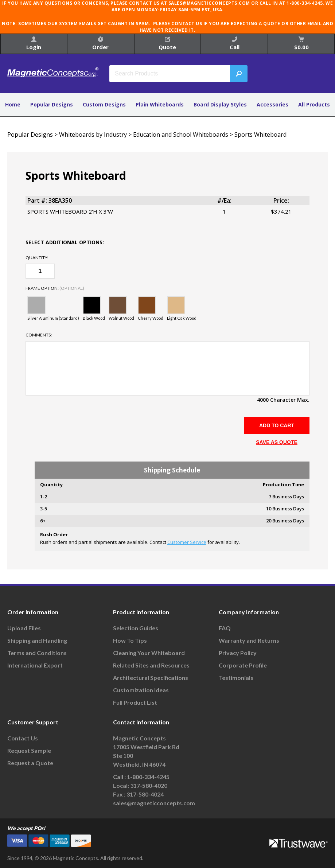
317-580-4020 (149, 785)
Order (100, 44)
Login (34, 44)
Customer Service (187, 542)
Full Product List (135, 702)
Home (13, 104)
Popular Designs (52, 104)
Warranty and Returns (249, 640)
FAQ (225, 628)
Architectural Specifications (151, 678)
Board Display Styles (220, 104)
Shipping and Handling (37, 640)
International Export (35, 665)
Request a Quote (30, 763)
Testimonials (236, 678)
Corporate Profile (243, 665)
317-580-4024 (145, 794)
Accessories (272, 104)
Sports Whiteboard (260, 135)
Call (235, 44)
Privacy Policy (238, 653)
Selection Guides (136, 628)
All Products (314, 104)
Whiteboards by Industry (93, 135)
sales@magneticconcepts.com (154, 803)
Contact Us (23, 738)
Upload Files (24, 628)
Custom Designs (104, 104)
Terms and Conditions (37, 653)
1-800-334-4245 (148, 777)
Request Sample (29, 750)
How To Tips (130, 640)
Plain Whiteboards (160, 104)
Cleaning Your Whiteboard (149, 653)
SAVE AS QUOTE (277, 442)
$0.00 (301, 44)
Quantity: (37, 258)
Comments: (39, 335)
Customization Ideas (141, 690)
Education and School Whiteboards (181, 135)
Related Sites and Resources (151, 665)
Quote (167, 44)
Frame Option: (55, 288)
